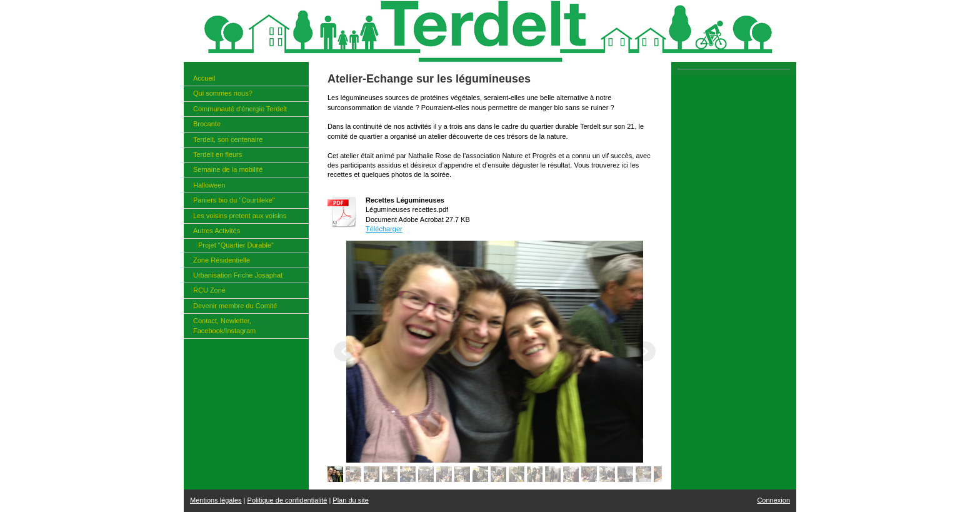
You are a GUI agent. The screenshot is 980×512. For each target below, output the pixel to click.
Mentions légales (216, 500)
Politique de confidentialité (287, 500)
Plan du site (350, 500)
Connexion (773, 500)
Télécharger (384, 229)
